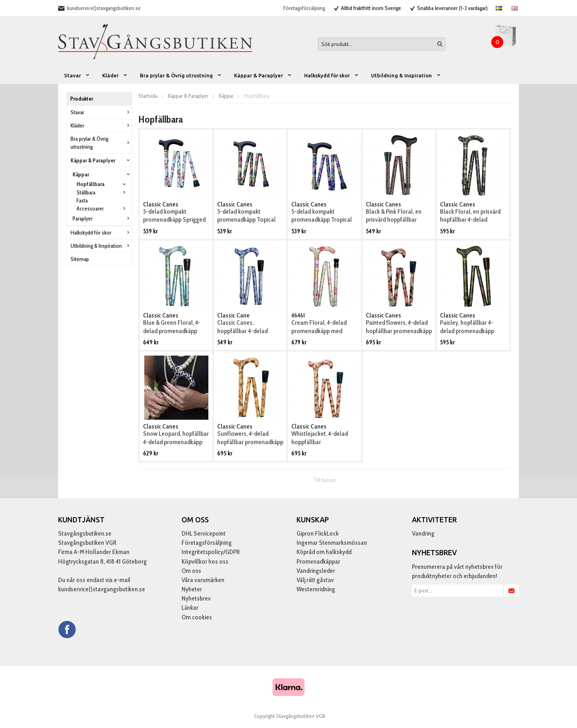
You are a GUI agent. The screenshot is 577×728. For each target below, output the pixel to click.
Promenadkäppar (318, 561)
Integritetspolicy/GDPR (211, 552)
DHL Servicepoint (204, 533)
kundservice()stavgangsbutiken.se (104, 8)
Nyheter (192, 589)
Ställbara (102, 192)
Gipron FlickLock (318, 533)
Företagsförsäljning (304, 8)
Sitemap (80, 259)
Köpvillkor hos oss (205, 561)
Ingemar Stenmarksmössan (332, 543)
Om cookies (197, 617)
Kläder (115, 75)
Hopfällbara (102, 184)
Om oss (191, 571)
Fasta (82, 200)
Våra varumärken (203, 580)
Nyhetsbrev (196, 598)
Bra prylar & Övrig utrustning (181, 75)
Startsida (148, 96)
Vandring (423, 533)
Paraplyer (102, 218)
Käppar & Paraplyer (263, 75)
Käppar (102, 174)
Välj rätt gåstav (315, 580)
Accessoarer (102, 208)
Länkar (190, 608)
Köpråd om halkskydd (324, 552)
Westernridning (316, 589)
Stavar (77, 75)
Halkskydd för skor (332, 75)
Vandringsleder (316, 571)
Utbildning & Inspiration (406, 75)
